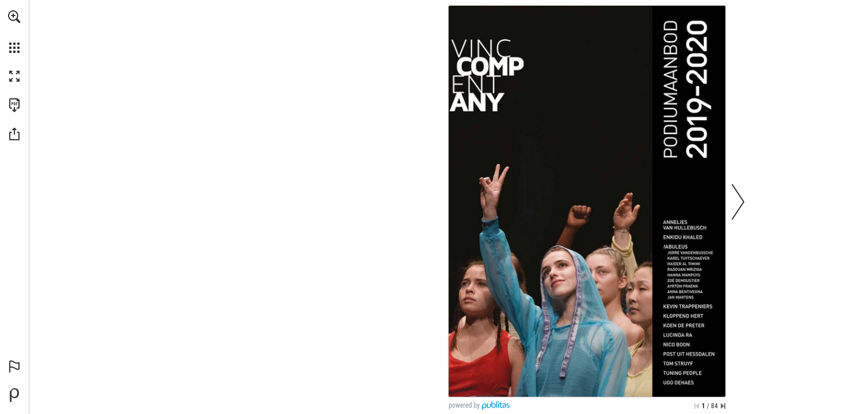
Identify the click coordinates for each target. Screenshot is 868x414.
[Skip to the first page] (697, 406)
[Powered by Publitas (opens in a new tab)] (14, 395)
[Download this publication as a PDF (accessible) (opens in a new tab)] (14, 105)
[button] (14, 17)
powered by (464, 405)
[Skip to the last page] (723, 406)
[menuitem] (14, 32)
